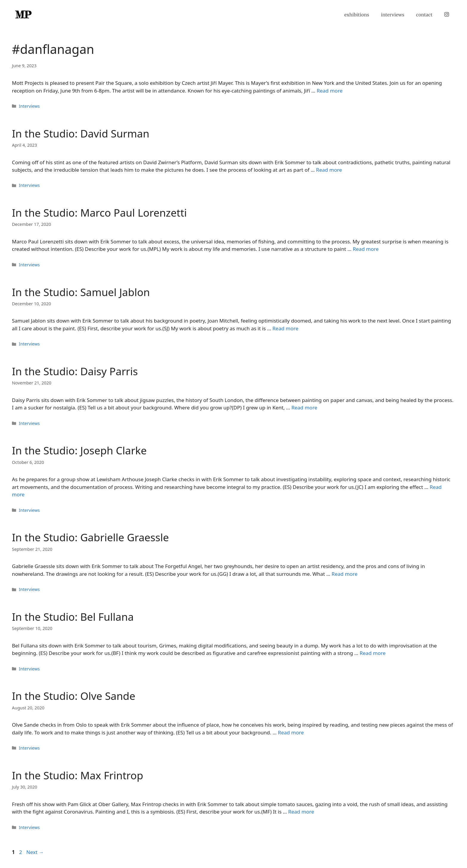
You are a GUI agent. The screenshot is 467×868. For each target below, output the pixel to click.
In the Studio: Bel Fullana (73, 617)
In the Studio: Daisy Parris (75, 371)
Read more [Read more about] (330, 91)
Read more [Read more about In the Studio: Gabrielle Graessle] (344, 574)
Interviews (29, 106)
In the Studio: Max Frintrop (78, 775)
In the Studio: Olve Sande (74, 696)
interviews (393, 15)
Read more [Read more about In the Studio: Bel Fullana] (372, 653)
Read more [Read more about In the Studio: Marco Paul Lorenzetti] (366, 249)
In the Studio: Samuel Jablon (81, 292)
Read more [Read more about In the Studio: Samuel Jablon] (285, 328)
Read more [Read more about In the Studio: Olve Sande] (291, 732)
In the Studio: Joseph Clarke (79, 450)
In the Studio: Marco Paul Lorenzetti (99, 213)
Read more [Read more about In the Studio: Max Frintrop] (301, 812)
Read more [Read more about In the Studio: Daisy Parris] (304, 408)
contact (424, 15)
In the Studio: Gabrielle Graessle (90, 537)
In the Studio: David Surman (81, 133)
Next (35, 852)
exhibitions (357, 15)
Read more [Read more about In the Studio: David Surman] (329, 170)
